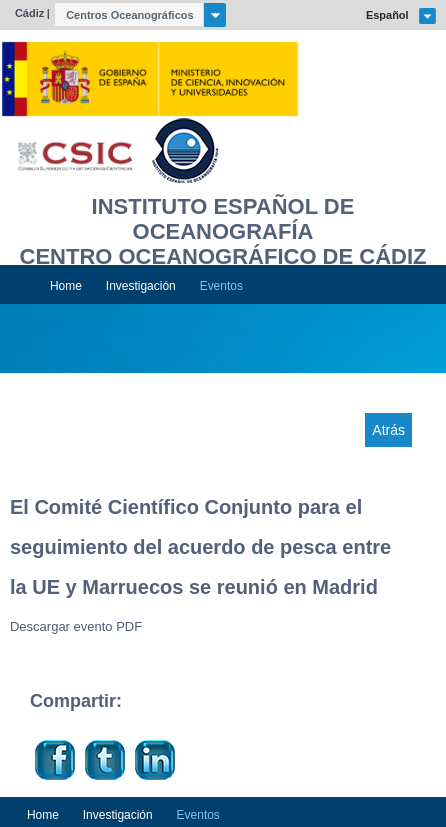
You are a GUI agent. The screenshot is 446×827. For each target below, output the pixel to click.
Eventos (221, 286)
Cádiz (29, 13)
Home (66, 286)
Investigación (141, 286)
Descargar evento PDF (76, 626)
